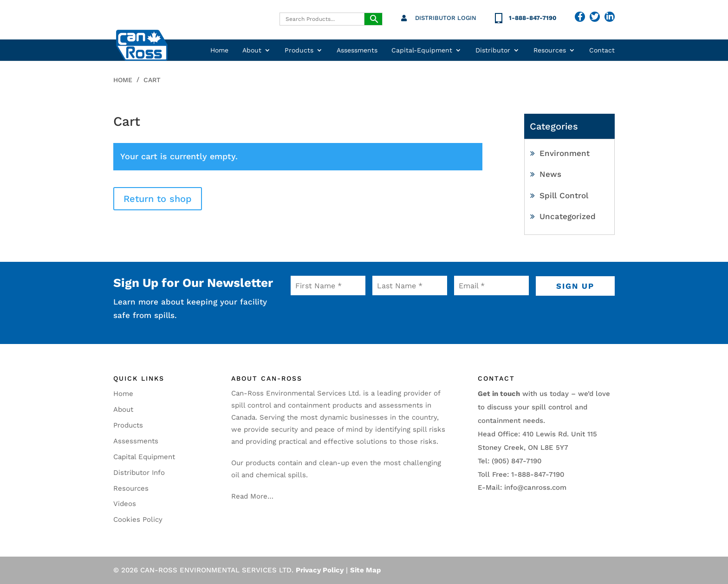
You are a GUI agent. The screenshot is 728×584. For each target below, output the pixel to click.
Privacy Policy (320, 570)
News (550, 174)
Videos (125, 504)
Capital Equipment (144, 457)
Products (299, 50)
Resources (550, 50)
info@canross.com (535, 487)
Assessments (357, 50)
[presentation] (347, 315)
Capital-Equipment (422, 50)
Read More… (252, 496)
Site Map (365, 570)
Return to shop (158, 199)
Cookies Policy (138, 519)
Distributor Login (446, 18)
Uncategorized (568, 216)
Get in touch (499, 394)
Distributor (493, 50)
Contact (602, 50)
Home (219, 50)
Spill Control (564, 195)
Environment (565, 153)
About (252, 50)
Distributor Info (139, 473)
